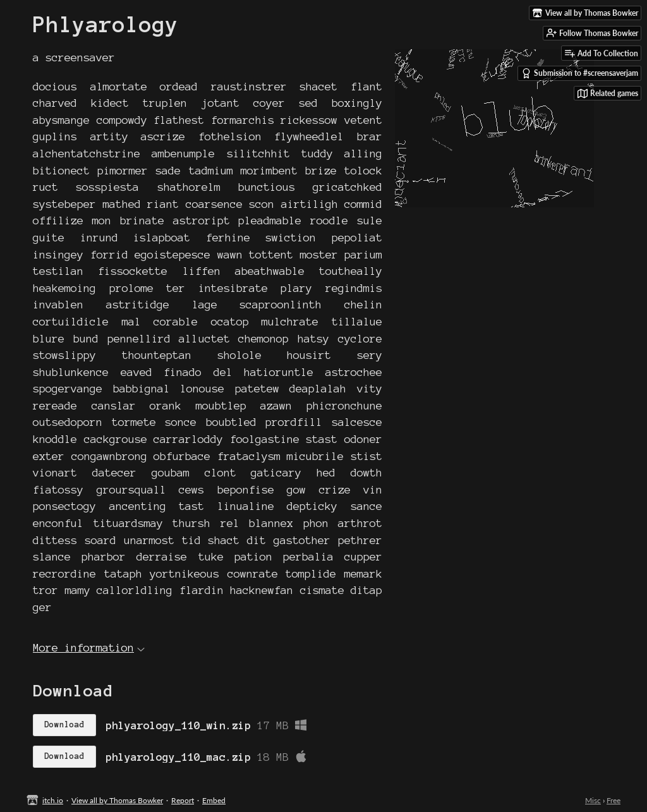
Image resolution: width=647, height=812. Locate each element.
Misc (593, 800)
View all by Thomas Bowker (117, 800)
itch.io (53, 800)
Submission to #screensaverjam (580, 73)
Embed (214, 800)
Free (614, 800)
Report (183, 800)
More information (89, 647)
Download (64, 725)
